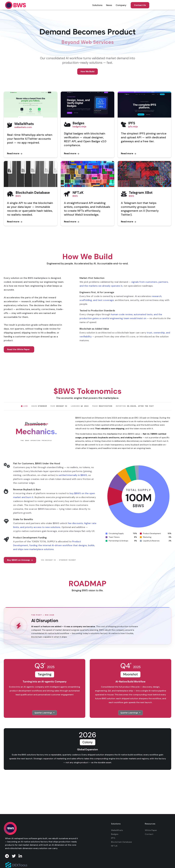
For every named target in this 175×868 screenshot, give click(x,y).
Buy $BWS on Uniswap (20, 560)
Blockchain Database (121, 842)
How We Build (87, 71)
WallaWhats (117, 830)
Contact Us (140, 5)
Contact (149, 834)
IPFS (113, 838)
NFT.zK (114, 846)
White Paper (151, 830)
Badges (115, 834)
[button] (97, 5)
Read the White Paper (18, 349)
